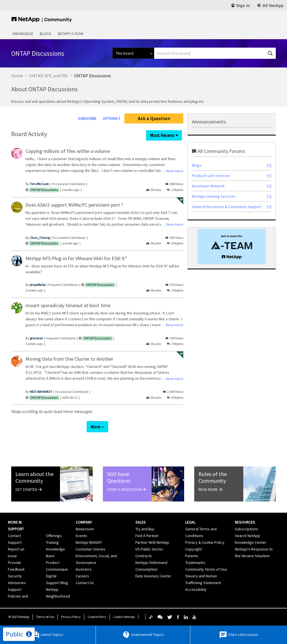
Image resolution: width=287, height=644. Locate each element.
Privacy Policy (71, 617)
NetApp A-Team (70, 34)
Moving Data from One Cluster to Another (69, 359)
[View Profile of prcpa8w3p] (38, 285)
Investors (84, 569)
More (95, 427)
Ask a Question (154, 118)
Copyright (194, 549)
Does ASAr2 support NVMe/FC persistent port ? (74, 205)
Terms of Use (45, 617)
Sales (141, 522)
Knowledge (23, 34)
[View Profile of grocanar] (36, 338)
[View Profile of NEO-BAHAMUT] (41, 392)
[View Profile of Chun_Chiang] (40, 238)
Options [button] (110, 118)
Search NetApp (247, 536)
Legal (190, 522)
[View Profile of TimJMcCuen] (39, 184)
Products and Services (211, 176)
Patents (192, 556)
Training (52, 542)
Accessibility (196, 589)
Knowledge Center (251, 542)
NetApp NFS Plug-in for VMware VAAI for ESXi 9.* (76, 258)
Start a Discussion (239, 635)
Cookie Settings (124, 617)
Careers (82, 576)
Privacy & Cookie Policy (205, 542)
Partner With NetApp (152, 542)
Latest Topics (47, 635)
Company (84, 522)
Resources (245, 522)
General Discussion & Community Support (227, 207)
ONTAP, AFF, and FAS (48, 76)
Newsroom (85, 529)
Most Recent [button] (162, 135)
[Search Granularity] (133, 53)
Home (17, 76)
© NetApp (19, 617)
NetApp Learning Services (214, 196)
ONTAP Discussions (44, 190)
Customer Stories (91, 549)
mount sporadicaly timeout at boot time (68, 305)
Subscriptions (247, 529)
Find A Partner (147, 536)
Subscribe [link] (87, 118)
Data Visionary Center (153, 576)
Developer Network (208, 186)
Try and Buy (145, 529)
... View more (173, 171)
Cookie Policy (97, 617)
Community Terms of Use (206, 569)
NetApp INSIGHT (89, 542)
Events (81, 536)
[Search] (215, 53)
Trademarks (195, 563)
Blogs (46, 34)
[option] (232, 247)
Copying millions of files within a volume (68, 151)
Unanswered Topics (143, 635)
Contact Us (85, 583)
